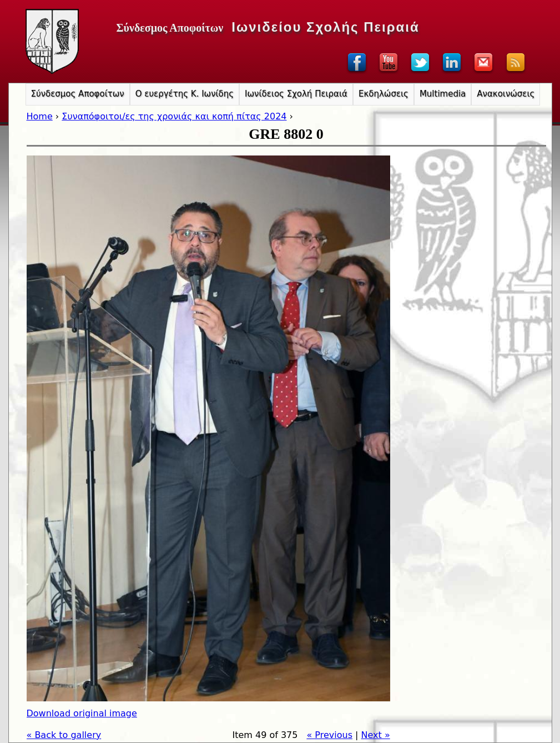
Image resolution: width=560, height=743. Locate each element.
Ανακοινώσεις (506, 94)
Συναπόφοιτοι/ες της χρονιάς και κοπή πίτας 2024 (174, 116)
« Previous (329, 735)
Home (40, 116)
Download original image (82, 713)
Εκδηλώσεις (384, 94)
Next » (376, 735)
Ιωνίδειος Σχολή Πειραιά (296, 94)
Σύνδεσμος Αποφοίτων (78, 94)
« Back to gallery (64, 735)
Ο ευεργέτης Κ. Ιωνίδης (185, 94)
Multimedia (443, 94)
